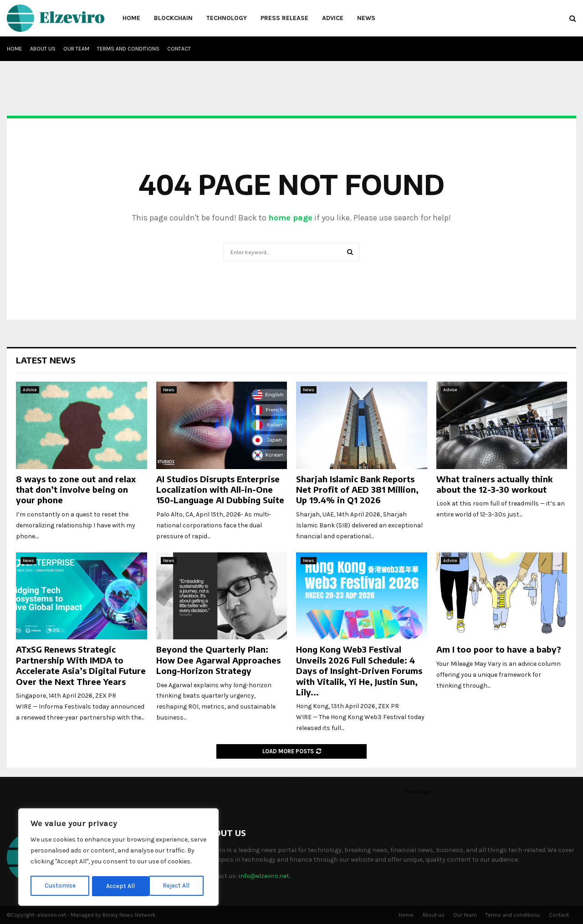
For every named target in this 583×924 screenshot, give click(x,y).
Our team (76, 49)
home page (290, 218)
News (366, 18)
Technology (227, 18)
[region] (118, 858)
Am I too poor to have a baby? (499, 649)
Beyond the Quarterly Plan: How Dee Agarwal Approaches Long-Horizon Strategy (218, 660)
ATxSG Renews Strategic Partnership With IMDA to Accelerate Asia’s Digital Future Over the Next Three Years (81, 665)
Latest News (46, 360)
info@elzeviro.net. (264, 876)
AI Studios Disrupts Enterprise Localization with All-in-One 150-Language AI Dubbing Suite (220, 490)
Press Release (284, 18)
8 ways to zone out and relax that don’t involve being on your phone (76, 490)
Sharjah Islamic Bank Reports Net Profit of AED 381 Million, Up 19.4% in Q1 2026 (357, 490)
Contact (179, 49)
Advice (333, 18)
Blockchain (173, 18)
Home (131, 18)
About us (43, 49)
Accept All (178, 886)
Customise (60, 886)
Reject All (120, 886)
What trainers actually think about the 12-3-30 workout (494, 484)
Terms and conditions (128, 49)
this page (417, 791)
